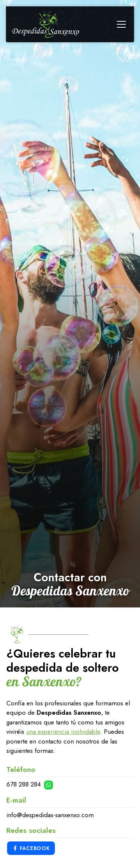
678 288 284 (24, 784)
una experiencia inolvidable (63, 732)
